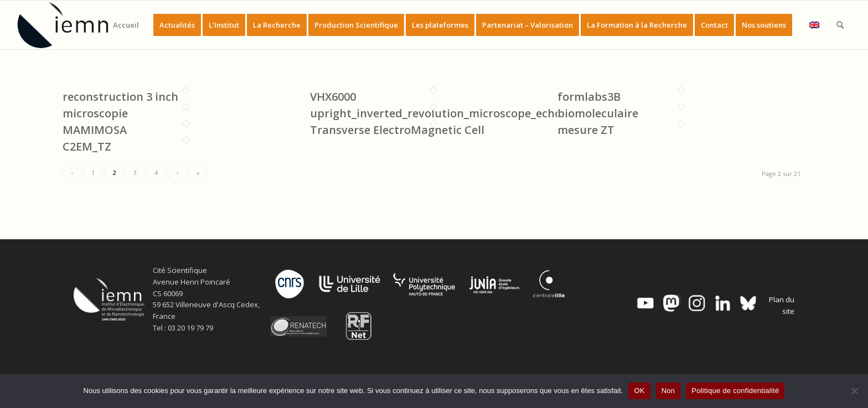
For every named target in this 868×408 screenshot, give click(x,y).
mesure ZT (586, 130)
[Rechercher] (840, 25)
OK (639, 391)
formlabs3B (589, 97)
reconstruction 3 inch (120, 97)
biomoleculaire (598, 113)
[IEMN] (70, 25)
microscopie (95, 113)
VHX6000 (333, 97)
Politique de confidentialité (735, 391)
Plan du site (782, 305)
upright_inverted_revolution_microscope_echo (436, 113)
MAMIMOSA (95, 130)
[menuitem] (126, 25)
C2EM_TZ (87, 146)
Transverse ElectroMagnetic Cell (397, 130)
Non (668, 391)
